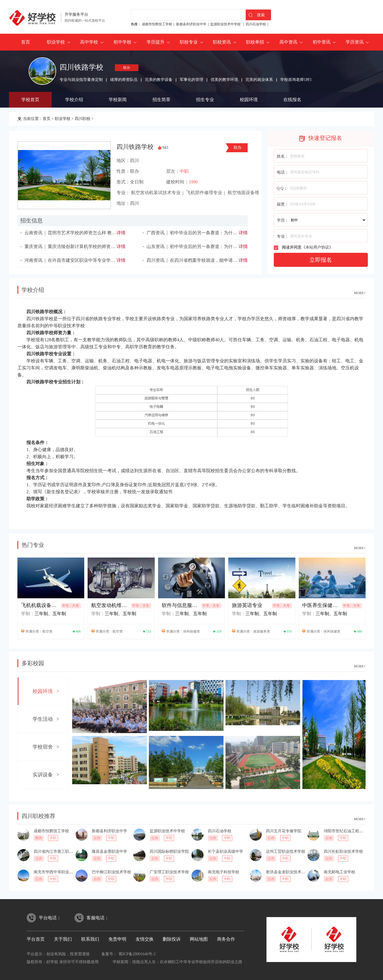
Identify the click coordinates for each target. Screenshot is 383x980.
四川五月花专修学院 (284, 831)
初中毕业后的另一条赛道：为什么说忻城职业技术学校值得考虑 (233, 233)
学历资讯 (355, 42)
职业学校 (56, 42)
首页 (26, 42)
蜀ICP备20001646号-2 (137, 954)
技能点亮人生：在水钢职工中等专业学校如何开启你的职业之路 (187, 962)
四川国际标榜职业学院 (169, 851)
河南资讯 (33, 260)
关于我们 (63, 939)
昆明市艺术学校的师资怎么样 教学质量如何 (91, 233)
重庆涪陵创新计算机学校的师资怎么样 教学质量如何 (100, 246)
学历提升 (156, 42)
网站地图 (199, 939)
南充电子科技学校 (224, 872)
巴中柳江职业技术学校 (111, 872)
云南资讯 (33, 233)
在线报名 (292, 100)
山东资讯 (156, 246)
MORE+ (360, 293)
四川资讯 (156, 260)
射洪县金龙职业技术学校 (288, 872)
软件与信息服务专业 (181, 605)
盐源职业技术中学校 (226, 24)
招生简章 (161, 100)
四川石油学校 (256, 24)
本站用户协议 (317, 247)
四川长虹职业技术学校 (343, 851)
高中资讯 (288, 42)
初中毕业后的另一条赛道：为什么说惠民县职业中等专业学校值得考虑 (240, 246)
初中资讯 (322, 42)
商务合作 (226, 939)
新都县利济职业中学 (191, 24)
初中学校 (122, 42)
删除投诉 (172, 939)
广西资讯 (156, 233)
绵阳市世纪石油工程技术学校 (349, 831)
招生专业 (205, 100)
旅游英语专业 (247, 605)
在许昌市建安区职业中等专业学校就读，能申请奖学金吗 (104, 260)
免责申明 (117, 939)
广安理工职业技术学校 (169, 872)
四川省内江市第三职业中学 (57, 851)
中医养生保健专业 (322, 605)
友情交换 (145, 939)
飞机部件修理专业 (204, 193)
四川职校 (83, 119)
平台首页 (36, 939)
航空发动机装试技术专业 (156, 193)
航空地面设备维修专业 (250, 193)
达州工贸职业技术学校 (286, 851)
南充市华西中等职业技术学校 (59, 872)
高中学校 (89, 42)
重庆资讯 (33, 246)
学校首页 (30, 100)
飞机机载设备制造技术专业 (40, 605)
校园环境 (249, 100)
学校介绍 (74, 100)
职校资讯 (222, 42)
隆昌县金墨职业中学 (110, 851)
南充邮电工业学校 (339, 872)
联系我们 (90, 939)
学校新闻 (118, 100)
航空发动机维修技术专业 (111, 605)
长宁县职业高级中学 (225, 851)
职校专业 (189, 42)
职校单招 (255, 42)
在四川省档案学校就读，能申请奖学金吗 (210, 260)
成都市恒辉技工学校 (157, 24)
